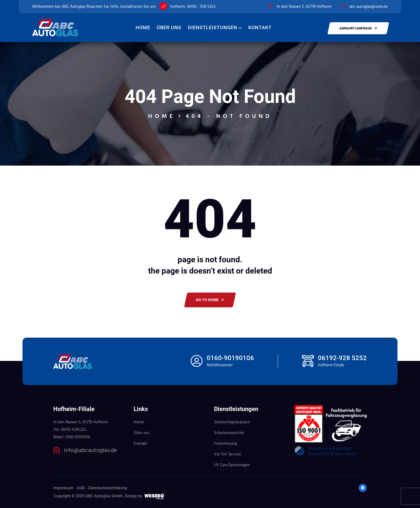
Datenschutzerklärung (108, 488)
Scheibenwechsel (229, 433)
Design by (134, 496)
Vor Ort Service (228, 454)
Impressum (63, 488)
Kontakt (260, 27)
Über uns (169, 27)
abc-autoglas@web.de (369, 7)
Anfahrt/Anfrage (358, 28)
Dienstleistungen (213, 27)
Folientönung (225, 444)
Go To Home (210, 300)
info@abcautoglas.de (90, 451)
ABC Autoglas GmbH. (105, 496)
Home (143, 27)
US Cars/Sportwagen (232, 465)
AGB (81, 488)
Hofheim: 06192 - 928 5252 (193, 7)
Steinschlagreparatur (232, 422)
